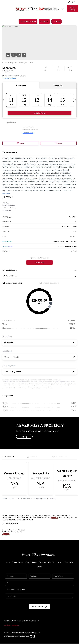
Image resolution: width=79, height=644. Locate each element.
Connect (40, 567)
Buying (21, 562)
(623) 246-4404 (36, 621)
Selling (27, 562)
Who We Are (52, 562)
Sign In (72, 2)
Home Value (42, 562)
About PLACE (68, 562)
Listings (14, 562)
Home (8, 562)
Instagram (15, 625)
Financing (34, 562)
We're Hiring (72, 9)
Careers (60, 562)
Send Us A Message (39, 607)
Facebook (7, 625)
